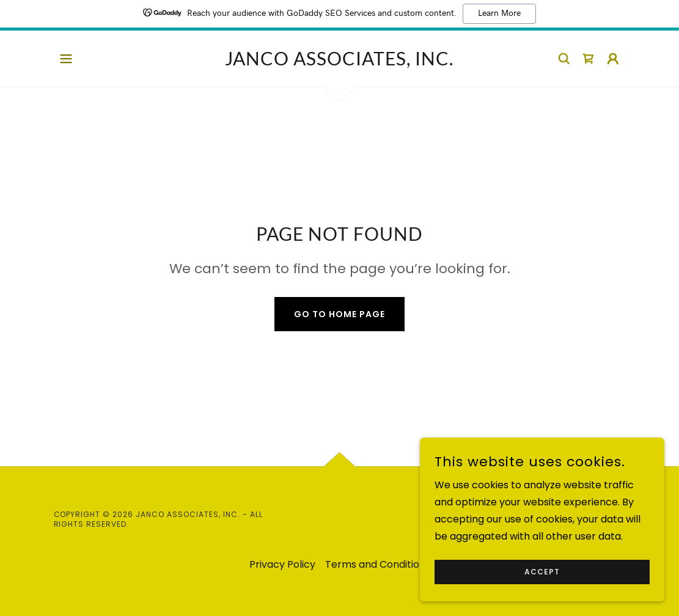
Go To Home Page (339, 314)
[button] (66, 59)
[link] (339, 62)
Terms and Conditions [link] (378, 564)
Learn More (499, 13)
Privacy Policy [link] (282, 564)
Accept (542, 572)
